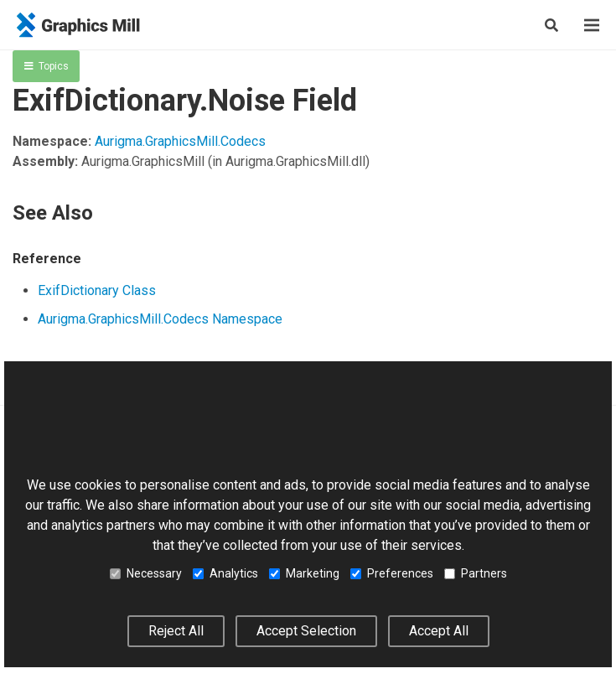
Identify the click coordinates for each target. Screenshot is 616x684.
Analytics (225, 573)
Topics (47, 66)
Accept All (439, 631)
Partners (476, 573)
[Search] (551, 25)
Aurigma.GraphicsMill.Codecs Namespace (160, 319)
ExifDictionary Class (97, 290)
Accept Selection (306, 631)
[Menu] (592, 25)
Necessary (146, 573)
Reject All (176, 631)
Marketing (304, 573)
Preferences (392, 573)
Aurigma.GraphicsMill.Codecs (180, 141)
